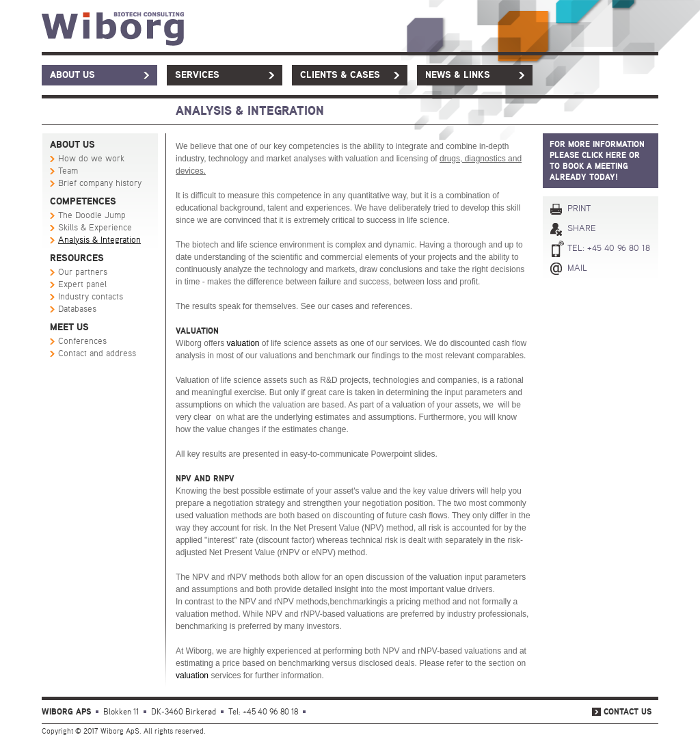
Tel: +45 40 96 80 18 (609, 249)
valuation (243, 343)
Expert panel (82, 285)
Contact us (628, 712)
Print (579, 209)
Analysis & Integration (99, 240)
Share (582, 229)
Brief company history (100, 184)
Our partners (83, 272)
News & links (458, 75)
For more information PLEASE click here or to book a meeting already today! (597, 161)
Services (197, 75)
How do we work (91, 159)
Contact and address (97, 354)
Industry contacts (91, 297)
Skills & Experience (95, 228)
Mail (577, 268)
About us (72, 75)
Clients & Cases (340, 75)
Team (68, 171)
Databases (77, 309)
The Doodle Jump (92, 216)
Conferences (82, 342)
